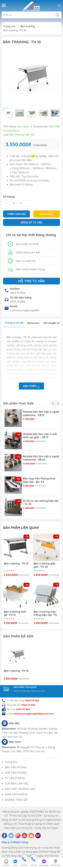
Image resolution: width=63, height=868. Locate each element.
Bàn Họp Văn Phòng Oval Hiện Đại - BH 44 (39, 480)
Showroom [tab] (33, 323)
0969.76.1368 (18, 302)
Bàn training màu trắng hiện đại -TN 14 (45, 613)
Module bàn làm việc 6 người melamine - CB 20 (41, 458)
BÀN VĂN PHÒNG (16, 767)
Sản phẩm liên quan (21, 528)
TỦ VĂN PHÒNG (15, 778)
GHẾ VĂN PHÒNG (16, 773)
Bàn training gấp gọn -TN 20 (45, 565)
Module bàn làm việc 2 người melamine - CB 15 (41, 413)
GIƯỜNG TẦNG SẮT (16, 800)
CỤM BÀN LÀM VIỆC (17, 783)
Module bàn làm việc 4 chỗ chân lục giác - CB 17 (40, 436)
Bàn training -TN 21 (16, 564)
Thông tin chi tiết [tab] (14, 323)
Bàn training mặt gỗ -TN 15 (15, 613)
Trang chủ (9, 26)
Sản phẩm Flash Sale (18, 403)
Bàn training (28, 26)
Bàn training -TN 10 (16, 671)
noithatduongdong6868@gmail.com (34, 714)
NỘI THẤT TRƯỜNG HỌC (20, 789)
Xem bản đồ (15, 737)
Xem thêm (31, 386)
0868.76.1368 (18, 293)
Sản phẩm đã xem (18, 636)
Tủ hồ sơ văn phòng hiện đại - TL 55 (41, 502)
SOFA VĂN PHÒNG (16, 794)
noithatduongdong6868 (25, 310)
